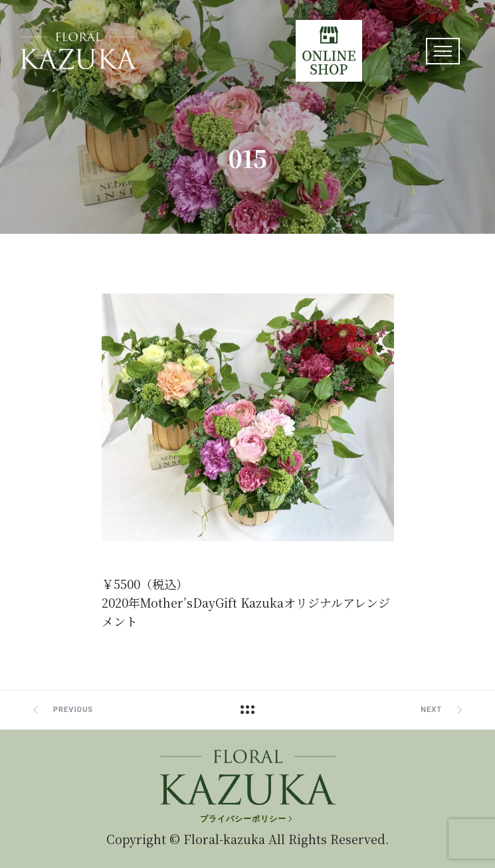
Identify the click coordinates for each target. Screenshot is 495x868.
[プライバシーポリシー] (248, 819)
